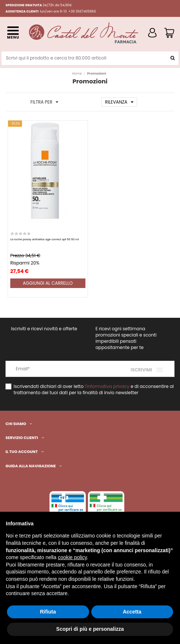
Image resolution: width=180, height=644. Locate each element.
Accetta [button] (132, 612)
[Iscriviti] (147, 369)
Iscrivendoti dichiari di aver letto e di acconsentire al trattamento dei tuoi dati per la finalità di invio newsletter (94, 390)
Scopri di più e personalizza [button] (90, 629)
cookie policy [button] (72, 557)
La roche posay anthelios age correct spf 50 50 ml (45, 239)
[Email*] (48, 369)
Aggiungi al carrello (48, 283)
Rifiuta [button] (48, 612)
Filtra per (44, 102)
